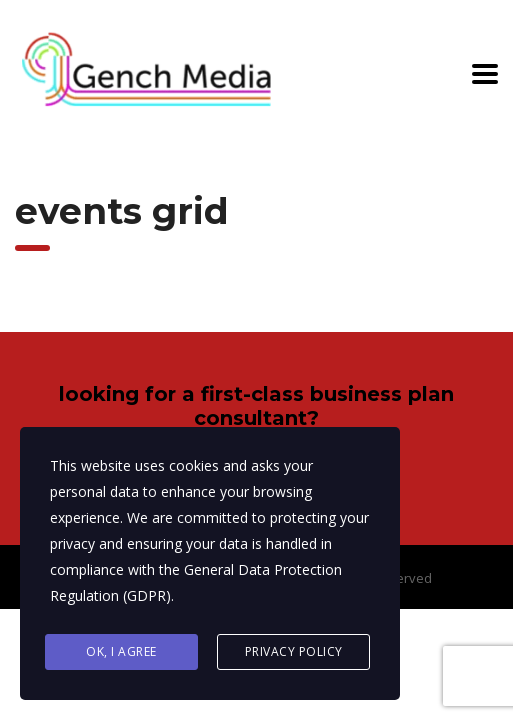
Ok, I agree (121, 651)
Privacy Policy (294, 651)
